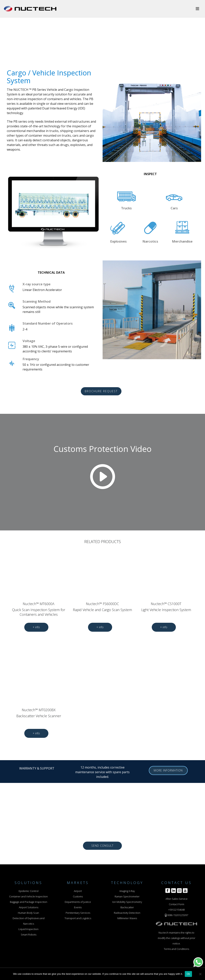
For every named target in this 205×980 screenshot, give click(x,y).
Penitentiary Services (78, 913)
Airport (78, 891)
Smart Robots (29, 935)
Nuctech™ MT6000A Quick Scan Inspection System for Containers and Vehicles (39, 609)
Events (78, 907)
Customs (78, 896)
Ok (188, 974)
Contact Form (177, 904)
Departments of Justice (78, 902)
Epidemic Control (29, 891)
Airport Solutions (29, 907)
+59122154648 (176, 910)
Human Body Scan (28, 913)
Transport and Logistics (78, 918)
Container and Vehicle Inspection (28, 896)
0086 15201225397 (178, 915)
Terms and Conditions (176, 949)
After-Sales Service (177, 899)
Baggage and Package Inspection (29, 902)
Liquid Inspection (28, 929)
